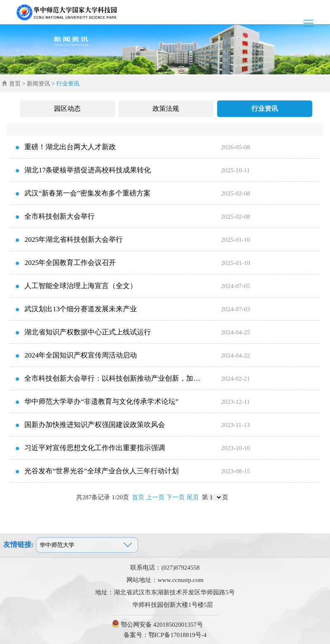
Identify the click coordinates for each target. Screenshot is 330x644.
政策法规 (166, 109)
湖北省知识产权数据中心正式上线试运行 (88, 332)
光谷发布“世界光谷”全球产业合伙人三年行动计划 (101, 471)
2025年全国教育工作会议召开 (70, 263)
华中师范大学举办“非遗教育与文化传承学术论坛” (101, 402)
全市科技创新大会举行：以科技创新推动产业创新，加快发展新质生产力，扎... (107, 382)
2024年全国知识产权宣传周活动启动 (81, 355)
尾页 (193, 497)
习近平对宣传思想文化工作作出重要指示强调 (95, 448)
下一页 (176, 497)
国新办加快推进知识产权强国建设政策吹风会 (95, 425)
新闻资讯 (38, 84)
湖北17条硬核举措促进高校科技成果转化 (88, 170)
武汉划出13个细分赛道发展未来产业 (81, 309)
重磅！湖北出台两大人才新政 (70, 147)
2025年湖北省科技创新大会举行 (74, 240)
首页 (15, 84)
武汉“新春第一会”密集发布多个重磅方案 (87, 193)
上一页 (155, 497)
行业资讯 (265, 109)
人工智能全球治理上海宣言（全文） (81, 286)
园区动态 (67, 109)
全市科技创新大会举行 (60, 216)
